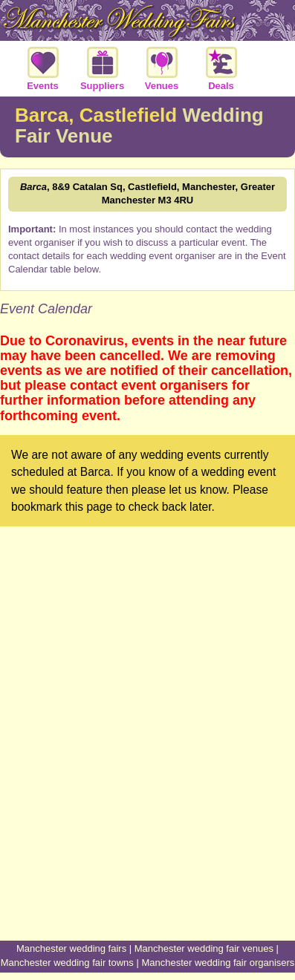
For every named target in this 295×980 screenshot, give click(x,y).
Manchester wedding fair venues (204, 948)
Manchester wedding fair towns (67, 963)
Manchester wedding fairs (71, 948)
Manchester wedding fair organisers (218, 963)
